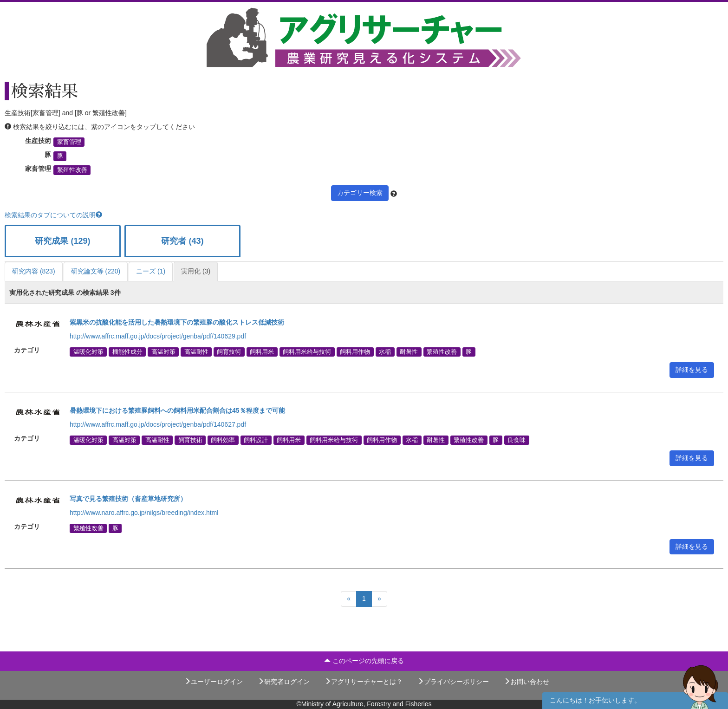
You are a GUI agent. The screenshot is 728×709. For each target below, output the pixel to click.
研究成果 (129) (62, 241)
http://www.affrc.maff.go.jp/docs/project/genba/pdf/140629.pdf (158, 336)
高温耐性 (196, 351)
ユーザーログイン (214, 682)
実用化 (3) (196, 271)
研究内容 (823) (34, 271)
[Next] (379, 599)
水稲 (385, 351)
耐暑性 (409, 351)
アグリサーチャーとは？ (364, 682)
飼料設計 (256, 440)
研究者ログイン (284, 682)
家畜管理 (69, 142)
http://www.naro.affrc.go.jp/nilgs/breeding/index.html (144, 513)
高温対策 (163, 351)
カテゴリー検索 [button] (360, 193)
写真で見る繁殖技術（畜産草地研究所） (128, 499)
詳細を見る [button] (692, 370)
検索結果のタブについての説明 (53, 215)
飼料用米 (262, 351)
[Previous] (349, 599)
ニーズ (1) (151, 271)
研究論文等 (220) (96, 271)
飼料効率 (223, 440)
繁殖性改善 (72, 170)
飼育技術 (229, 351)
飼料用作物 (355, 351)
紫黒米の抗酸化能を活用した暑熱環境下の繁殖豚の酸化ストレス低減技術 (177, 322)
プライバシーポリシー (453, 682)
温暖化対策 (88, 351)
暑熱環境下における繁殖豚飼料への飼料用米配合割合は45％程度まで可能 (177, 410)
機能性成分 (127, 351)
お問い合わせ (526, 682)
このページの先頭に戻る (364, 661)
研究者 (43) (182, 241)
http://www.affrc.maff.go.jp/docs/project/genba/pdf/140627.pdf (158, 424)
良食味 (517, 440)
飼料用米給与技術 (307, 351)
